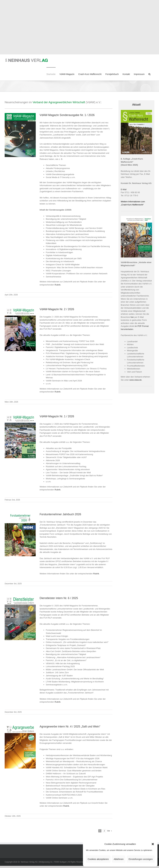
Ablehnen (119, 859)
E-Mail (124, 189)
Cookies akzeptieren (98, 859)
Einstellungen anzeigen (141, 859)
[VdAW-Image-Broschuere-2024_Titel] (136, 217)
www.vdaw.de (135, 380)
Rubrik (58, 285)
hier (132, 317)
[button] (153, 844)
